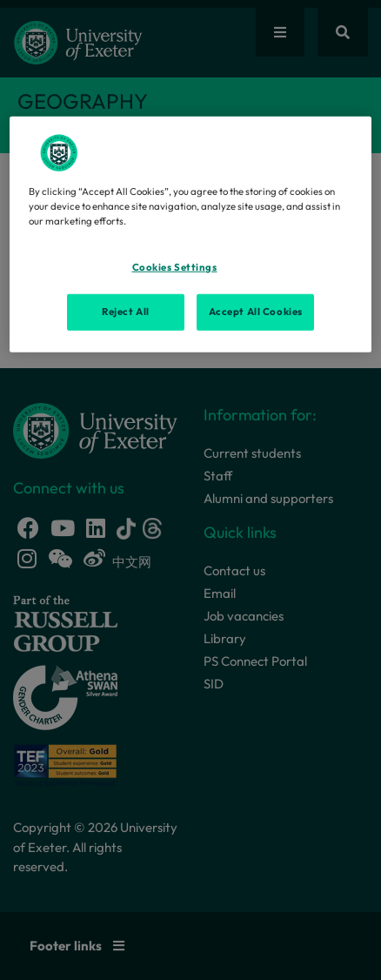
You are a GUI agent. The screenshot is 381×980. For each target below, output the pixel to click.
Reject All (126, 312)
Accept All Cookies (256, 312)
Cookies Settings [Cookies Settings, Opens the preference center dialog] (175, 267)
